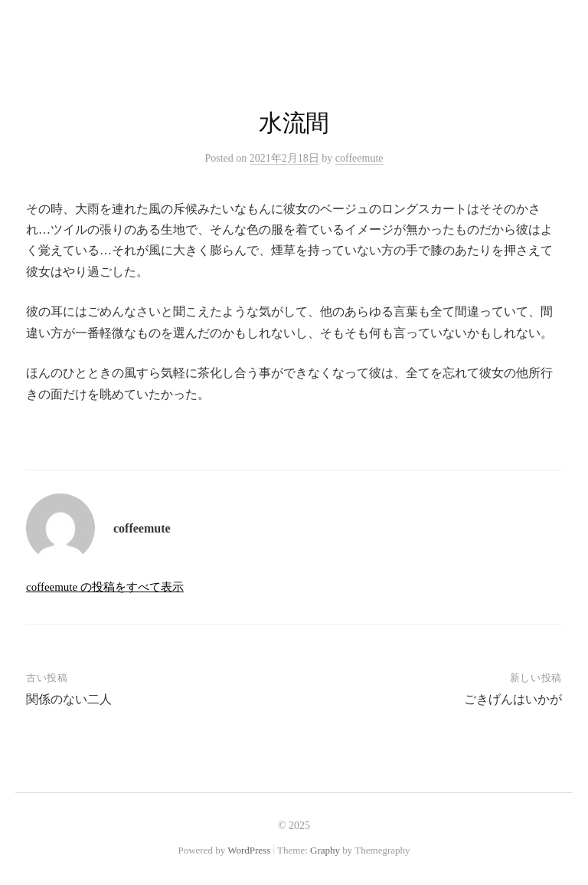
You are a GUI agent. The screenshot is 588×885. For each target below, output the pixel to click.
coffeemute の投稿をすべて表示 (105, 587)
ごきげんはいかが (513, 699)
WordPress (249, 850)
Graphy (325, 850)
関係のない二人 (69, 699)
